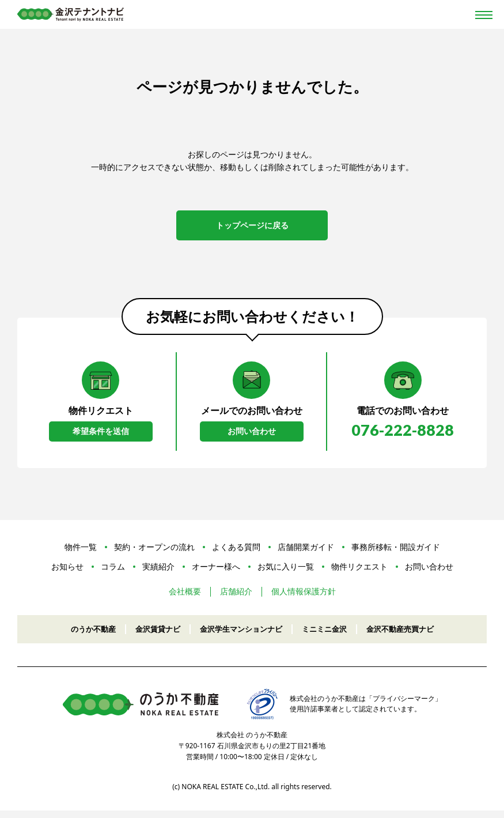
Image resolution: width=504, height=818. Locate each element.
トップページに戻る (252, 227)
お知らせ (67, 574)
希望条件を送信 (101, 437)
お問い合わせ (252, 437)
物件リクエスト (359, 574)
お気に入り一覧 (286, 574)
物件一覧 (81, 554)
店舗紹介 (236, 599)
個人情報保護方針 (304, 599)
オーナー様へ (216, 574)
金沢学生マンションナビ (240, 636)
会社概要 (185, 599)
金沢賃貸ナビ (152, 636)
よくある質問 (236, 554)
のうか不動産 (84, 636)
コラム (113, 574)
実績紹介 (158, 574)
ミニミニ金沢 (328, 636)
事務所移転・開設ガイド (396, 554)
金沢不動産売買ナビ (408, 636)
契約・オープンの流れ (154, 554)
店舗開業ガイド (306, 554)
